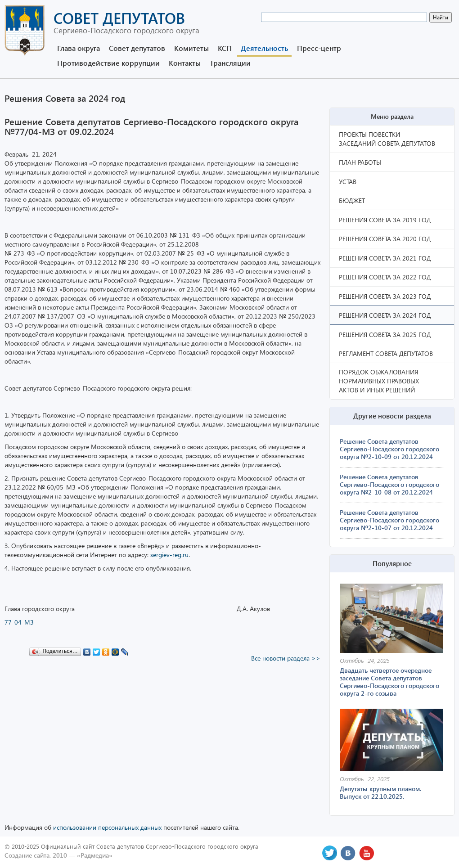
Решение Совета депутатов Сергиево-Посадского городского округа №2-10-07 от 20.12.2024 (389, 520)
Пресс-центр (319, 48)
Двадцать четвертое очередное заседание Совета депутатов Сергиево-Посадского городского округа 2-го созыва (389, 682)
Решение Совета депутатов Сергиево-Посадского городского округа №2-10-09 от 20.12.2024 (389, 449)
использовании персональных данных (107, 827)
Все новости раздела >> (286, 658)
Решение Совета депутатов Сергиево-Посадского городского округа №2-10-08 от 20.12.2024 (389, 484)
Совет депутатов (137, 48)
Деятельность (264, 48)
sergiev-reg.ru (169, 555)
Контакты (185, 63)
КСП (225, 48)
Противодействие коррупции (108, 63)
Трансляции (230, 63)
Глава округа (79, 48)
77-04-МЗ (19, 622)
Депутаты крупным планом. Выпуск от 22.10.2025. (380, 792)
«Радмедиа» (95, 855)
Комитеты (191, 48)
